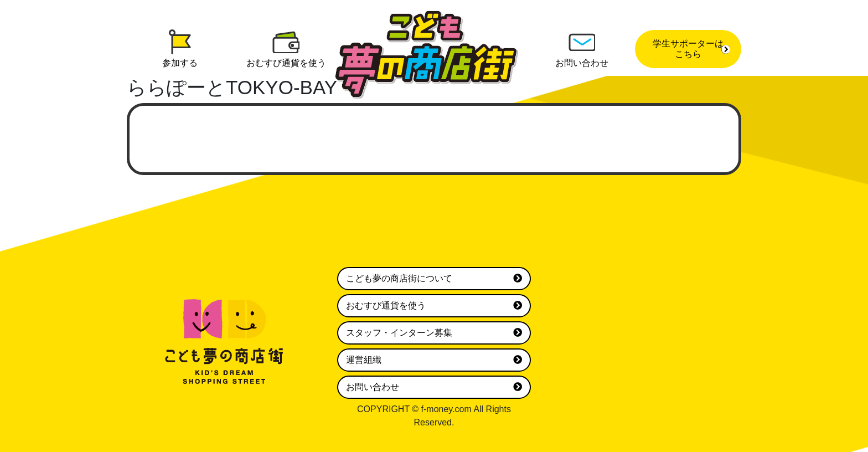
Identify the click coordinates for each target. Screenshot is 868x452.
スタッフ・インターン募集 (434, 333)
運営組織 (434, 360)
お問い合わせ (434, 387)
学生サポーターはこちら (691, 49)
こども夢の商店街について (434, 279)
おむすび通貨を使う (434, 306)
